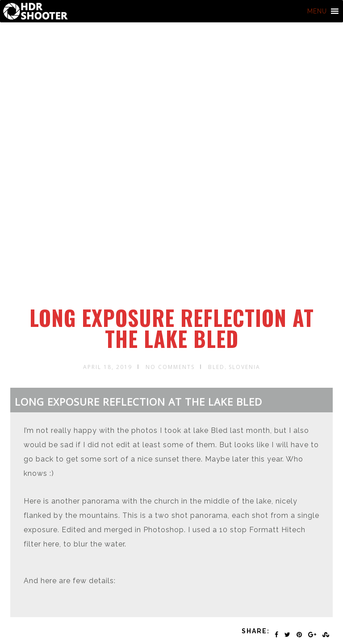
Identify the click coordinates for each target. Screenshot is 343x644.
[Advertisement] (173, 238)
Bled (216, 367)
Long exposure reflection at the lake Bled (172, 328)
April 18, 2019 (108, 367)
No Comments (170, 367)
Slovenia (245, 367)
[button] (317, 11)
